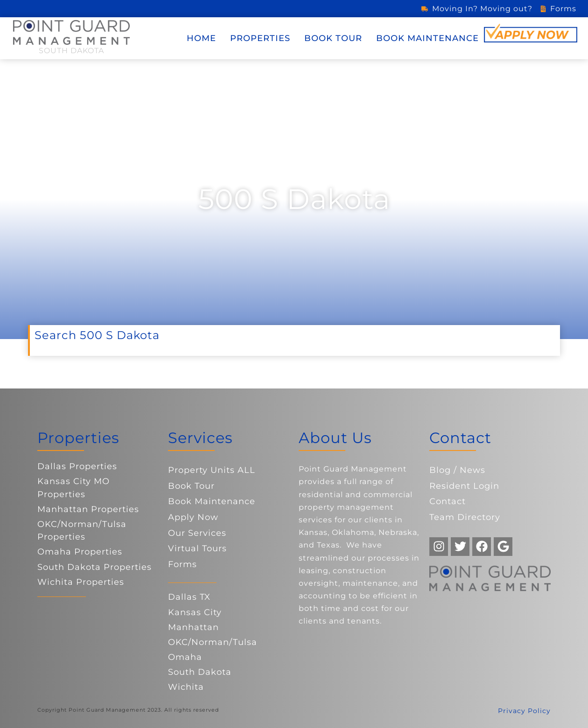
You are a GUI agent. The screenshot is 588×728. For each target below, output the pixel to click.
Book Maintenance (427, 38)
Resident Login (464, 486)
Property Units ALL (212, 470)
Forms (182, 564)
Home (201, 38)
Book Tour (333, 38)
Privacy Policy (524, 711)
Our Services (197, 533)
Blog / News (457, 470)
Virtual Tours (197, 548)
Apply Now (193, 517)
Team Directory (465, 517)
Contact (448, 501)
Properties (260, 38)
